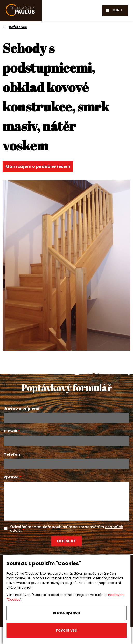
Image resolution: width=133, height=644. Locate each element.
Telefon (12, 454)
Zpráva (11, 477)
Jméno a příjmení (22, 408)
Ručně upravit (67, 613)
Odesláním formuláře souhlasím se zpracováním (67, 529)
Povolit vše (66, 630)
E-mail (10, 431)
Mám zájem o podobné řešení (38, 166)
